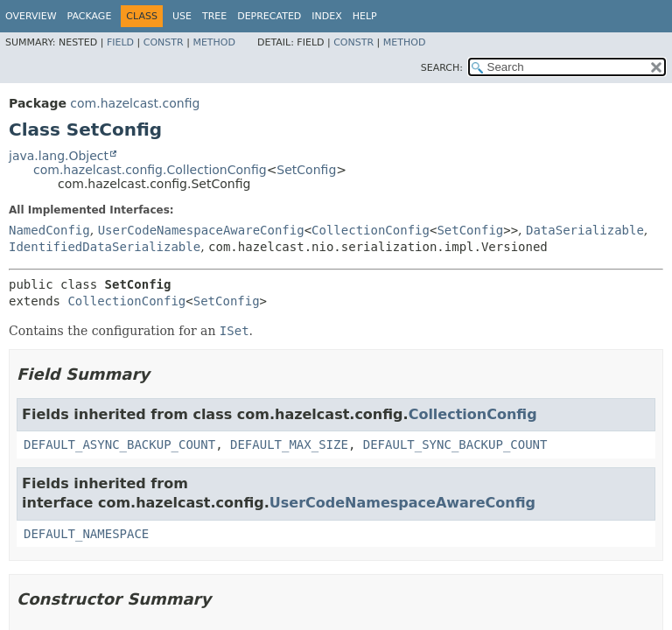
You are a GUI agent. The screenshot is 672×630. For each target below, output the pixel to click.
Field (120, 42)
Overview (31, 16)
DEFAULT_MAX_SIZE (289, 444)
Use (182, 16)
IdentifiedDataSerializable (105, 247)
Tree (214, 16)
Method (214, 42)
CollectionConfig (371, 230)
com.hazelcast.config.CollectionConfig (150, 170)
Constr (164, 42)
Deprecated (269, 16)
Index (326, 16)
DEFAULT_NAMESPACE (86, 534)
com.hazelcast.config (135, 103)
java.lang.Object (59, 156)
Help (365, 16)
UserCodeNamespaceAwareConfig (201, 230)
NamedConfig (49, 230)
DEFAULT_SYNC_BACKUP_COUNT (455, 444)
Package (90, 16)
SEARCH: (442, 68)
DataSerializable (585, 230)
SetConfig (306, 170)
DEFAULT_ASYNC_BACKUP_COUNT (119, 444)
